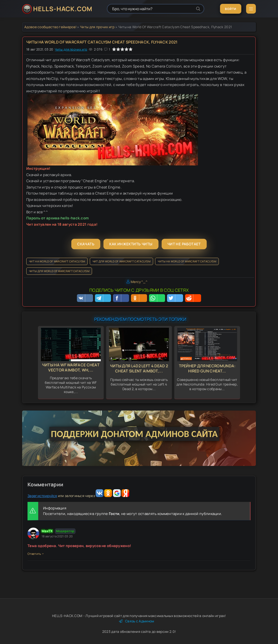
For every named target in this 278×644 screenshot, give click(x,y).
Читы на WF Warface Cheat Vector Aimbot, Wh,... (71, 367)
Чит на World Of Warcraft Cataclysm (57, 261)
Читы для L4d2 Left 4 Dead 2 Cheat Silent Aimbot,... (139, 368)
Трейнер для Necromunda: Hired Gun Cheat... (207, 368)
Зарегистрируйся (42, 496)
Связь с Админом (137, 621)
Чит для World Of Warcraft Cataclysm (122, 261)
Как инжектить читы (131, 244)
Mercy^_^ (139, 282)
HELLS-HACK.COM (63, 9)
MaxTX (47, 531)
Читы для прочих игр (97, 27)
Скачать (86, 244)
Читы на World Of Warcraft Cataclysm (187, 261)
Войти (231, 9)
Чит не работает (184, 244)
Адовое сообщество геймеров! (50, 27)
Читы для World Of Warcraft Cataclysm (59, 271)
